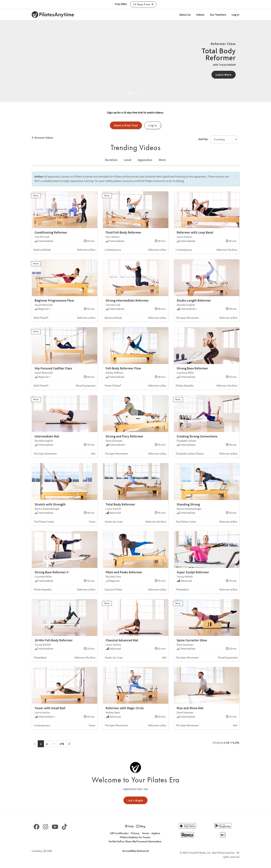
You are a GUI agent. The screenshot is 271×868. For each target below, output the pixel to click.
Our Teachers (218, 15)
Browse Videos (42, 138)
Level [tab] (128, 160)
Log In (235, 15)
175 (62, 744)
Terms (146, 833)
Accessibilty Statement (136, 851)
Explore (156, 833)
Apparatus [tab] (145, 160)
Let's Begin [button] (135, 800)
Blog (141, 826)
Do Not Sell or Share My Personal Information (135, 841)
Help (129, 826)
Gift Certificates (119, 833)
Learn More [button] (224, 75)
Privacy (135, 833)
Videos (200, 15)
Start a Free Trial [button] (126, 125)
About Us (185, 15)
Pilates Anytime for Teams (135, 837)
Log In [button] (153, 125)
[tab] (111, 160)
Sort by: (203, 139)
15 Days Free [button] (143, 4)
